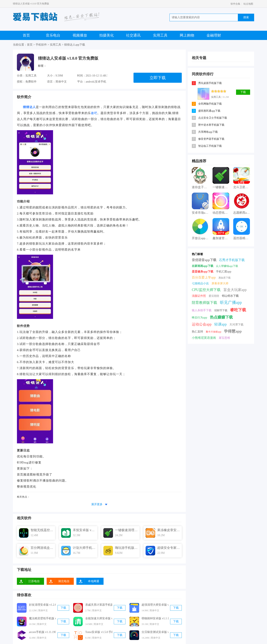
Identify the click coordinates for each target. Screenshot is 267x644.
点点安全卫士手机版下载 (213, 118)
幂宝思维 (224, 338)
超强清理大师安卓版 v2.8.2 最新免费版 (155, 605)
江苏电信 (34, 581)
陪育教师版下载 (204, 303)
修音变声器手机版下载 (211, 139)
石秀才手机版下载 (232, 260)
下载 (63, 608)
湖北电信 (64, 581)
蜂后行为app (199, 318)
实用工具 (160, 35)
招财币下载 (221, 310)
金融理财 (214, 35)
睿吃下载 (238, 310)
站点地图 (248, 4)
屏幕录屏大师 (220, 283)
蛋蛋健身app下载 (203, 272)
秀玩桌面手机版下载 (210, 83)
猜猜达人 (29, 107)
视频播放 (80, 35)
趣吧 (94, 113)
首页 (26, 35)
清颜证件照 (199, 296)
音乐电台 (53, 35)
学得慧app (233, 331)
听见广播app (231, 302)
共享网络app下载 (208, 132)
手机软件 (41, 45)
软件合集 (235, 4)
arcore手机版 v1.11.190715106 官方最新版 (42, 632)
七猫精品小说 (200, 283)
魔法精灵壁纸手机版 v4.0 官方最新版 (42, 618)
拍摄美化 (107, 35)
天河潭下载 (236, 325)
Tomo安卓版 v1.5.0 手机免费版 (99, 632)
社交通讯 (133, 35)
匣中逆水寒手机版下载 (211, 125)
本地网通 (93, 581)
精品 (195, 161)
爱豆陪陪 (214, 296)
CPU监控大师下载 (206, 290)
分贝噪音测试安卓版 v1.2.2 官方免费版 (155, 632)
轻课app (221, 324)
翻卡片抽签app (214, 332)
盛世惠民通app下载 (209, 111)
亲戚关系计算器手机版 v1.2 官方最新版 (99, 605)
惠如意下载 (225, 278)
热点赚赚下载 (221, 317)
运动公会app (202, 324)
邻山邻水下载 (230, 296)
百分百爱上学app (204, 277)
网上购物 (187, 35)
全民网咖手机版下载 (210, 104)
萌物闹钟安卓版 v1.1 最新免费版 (155, 618)
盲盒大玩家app (235, 290)
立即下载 (158, 78)
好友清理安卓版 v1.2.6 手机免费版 (42, 605)
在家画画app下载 (203, 266)
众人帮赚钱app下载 (227, 266)
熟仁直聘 (197, 332)
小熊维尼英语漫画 (204, 338)
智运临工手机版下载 (210, 146)
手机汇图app (224, 272)
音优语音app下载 (204, 260)
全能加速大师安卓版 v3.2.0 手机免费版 (99, 618)
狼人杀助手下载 (202, 310)
